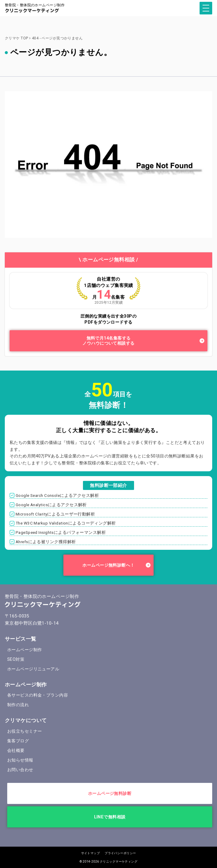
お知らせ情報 (20, 760)
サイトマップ (91, 853)
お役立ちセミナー (24, 731)
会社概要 (16, 750)
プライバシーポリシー (120, 853)
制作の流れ (18, 705)
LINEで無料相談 (110, 817)
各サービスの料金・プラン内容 (38, 695)
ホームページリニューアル (33, 669)
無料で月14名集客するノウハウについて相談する (108, 341)
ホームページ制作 (24, 650)
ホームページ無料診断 (110, 793)
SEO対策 (16, 659)
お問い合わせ (20, 770)
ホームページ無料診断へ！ (108, 565)
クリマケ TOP (16, 38)
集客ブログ (18, 741)
